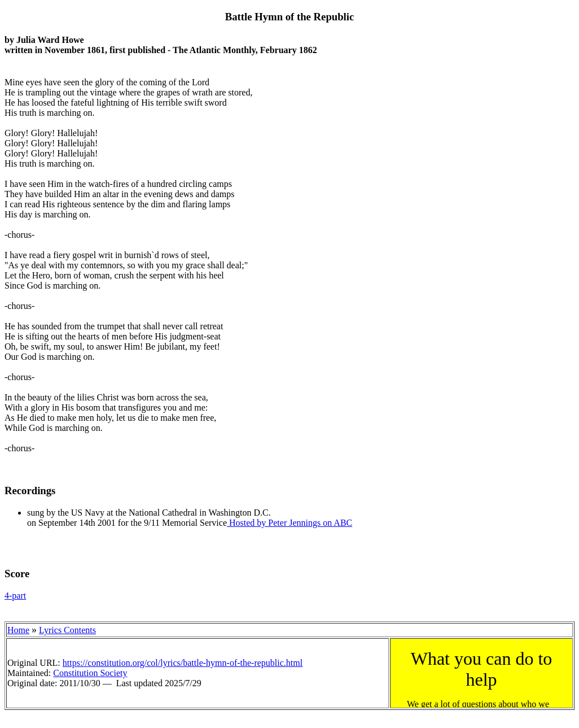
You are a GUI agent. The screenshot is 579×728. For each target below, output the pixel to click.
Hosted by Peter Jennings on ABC (289, 523)
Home (18, 630)
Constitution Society (90, 673)
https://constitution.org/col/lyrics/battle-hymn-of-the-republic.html (183, 663)
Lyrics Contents (67, 630)
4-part (15, 596)
